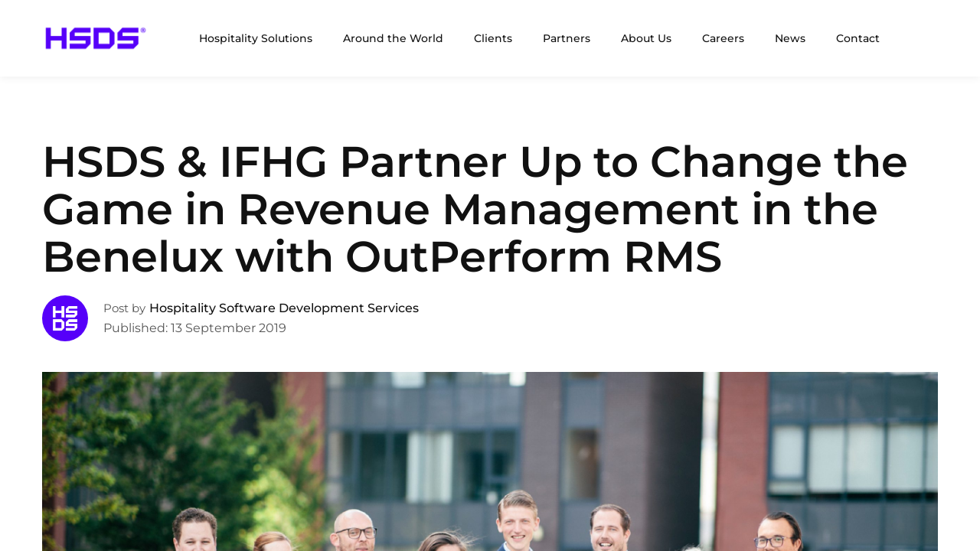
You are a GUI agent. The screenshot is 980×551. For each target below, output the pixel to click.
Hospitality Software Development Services (284, 308)
